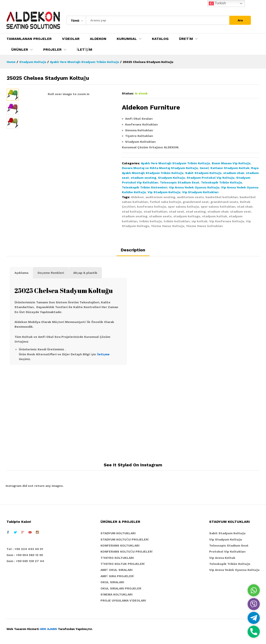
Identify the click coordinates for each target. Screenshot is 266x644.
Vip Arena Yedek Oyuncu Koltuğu (194, 187)
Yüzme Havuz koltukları (204, 226)
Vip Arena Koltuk (222, 558)
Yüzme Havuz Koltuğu (168, 226)
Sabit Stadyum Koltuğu (203, 173)
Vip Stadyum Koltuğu (164, 192)
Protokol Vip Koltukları (227, 552)
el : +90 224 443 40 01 (26, 549)
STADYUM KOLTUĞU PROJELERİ (125, 539)
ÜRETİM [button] (186, 39)
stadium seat (241, 212)
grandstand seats (224, 202)
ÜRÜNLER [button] (20, 50)
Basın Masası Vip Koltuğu (231, 163)
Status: (128, 93)
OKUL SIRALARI (112, 582)
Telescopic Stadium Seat (180, 182)
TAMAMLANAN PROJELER (29, 39)
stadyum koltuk (215, 216)
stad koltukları (155, 212)
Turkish (217, 3)
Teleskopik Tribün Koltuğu (221, 182)
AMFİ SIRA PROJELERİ (117, 576)
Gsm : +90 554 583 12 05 (25, 555)
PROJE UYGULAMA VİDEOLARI (123, 600)
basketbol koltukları (222, 197)
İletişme (103, 354)
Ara (240, 20)
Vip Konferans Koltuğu (227, 221)
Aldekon (137, 197)
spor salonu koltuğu (183, 207)
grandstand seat (196, 202)
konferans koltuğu (152, 207)
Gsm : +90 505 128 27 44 (25, 561)
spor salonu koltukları (218, 207)
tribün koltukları (177, 221)
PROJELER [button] (52, 50)
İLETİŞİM (84, 50)
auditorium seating (160, 197)
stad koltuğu (132, 212)
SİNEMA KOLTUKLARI (116, 594)
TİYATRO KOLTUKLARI (117, 558)
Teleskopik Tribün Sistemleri (145, 187)
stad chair (245, 207)
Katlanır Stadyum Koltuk (230, 168)
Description (133, 250)
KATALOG (160, 39)
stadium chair (234, 173)
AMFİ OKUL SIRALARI (116, 570)
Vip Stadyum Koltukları (200, 192)
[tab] (133, 252)
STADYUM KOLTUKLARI (118, 533)
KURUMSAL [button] (127, 39)
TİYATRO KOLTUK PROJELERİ (123, 564)
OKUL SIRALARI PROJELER (121, 588)
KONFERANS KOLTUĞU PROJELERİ (127, 552)
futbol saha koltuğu (165, 202)
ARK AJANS (49, 629)
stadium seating (143, 178)
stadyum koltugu (187, 216)
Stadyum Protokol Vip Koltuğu (211, 178)
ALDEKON (98, 39)
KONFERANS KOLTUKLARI (120, 545)
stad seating (196, 212)
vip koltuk (199, 221)
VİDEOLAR (71, 39)
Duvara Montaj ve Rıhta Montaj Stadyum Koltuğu (160, 168)
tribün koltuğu (151, 221)
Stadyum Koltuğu (171, 178)
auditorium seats (190, 197)
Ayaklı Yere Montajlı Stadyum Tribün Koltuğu (175, 163)
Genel (204, 168)
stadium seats (160, 216)
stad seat (177, 212)
